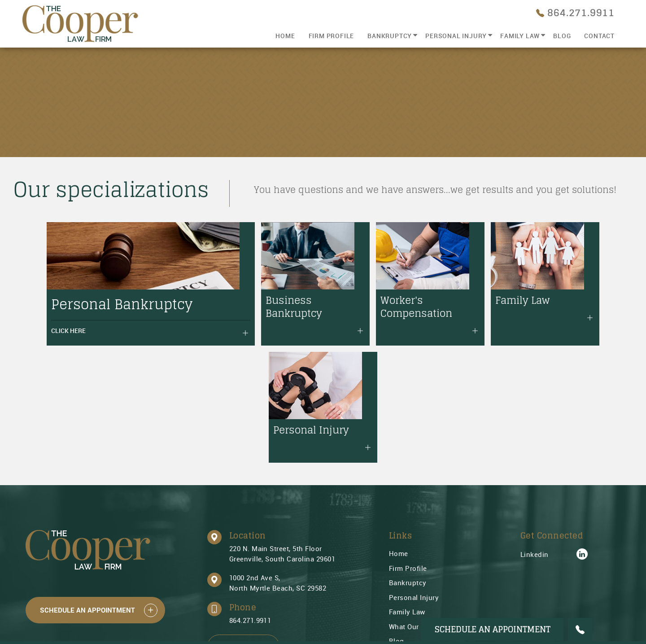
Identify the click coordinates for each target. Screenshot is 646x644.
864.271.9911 (250, 503)
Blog (562, 36)
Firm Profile (332, 36)
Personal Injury (456, 36)
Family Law (520, 36)
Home (285, 36)
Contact (599, 36)
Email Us (243, 529)
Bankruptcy (390, 36)
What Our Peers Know (425, 509)
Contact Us (407, 538)
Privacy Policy (412, 553)
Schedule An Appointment (87, 493)
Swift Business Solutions (109, 623)
